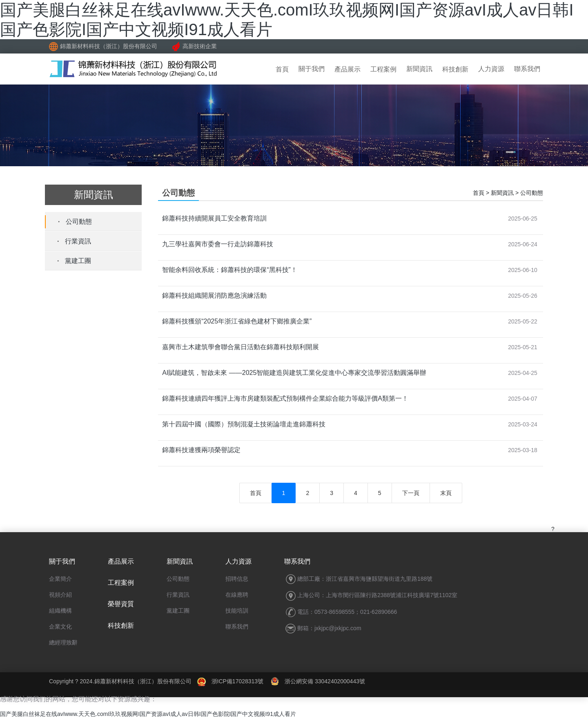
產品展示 (347, 69)
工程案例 (383, 69)
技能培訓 (237, 611)
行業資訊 (78, 241)
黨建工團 (78, 261)
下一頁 (411, 493)
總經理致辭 (63, 642)
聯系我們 (527, 69)
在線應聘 (237, 595)
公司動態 (79, 222)
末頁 (446, 493)
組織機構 (60, 611)
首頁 (282, 69)
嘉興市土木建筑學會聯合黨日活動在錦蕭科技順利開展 (241, 347)
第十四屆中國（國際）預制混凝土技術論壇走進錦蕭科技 (244, 424)
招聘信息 (237, 579)
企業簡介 (60, 579)
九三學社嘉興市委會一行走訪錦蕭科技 (218, 244)
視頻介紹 (60, 595)
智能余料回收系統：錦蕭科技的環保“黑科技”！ (230, 270)
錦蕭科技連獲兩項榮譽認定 (201, 450)
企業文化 (60, 627)
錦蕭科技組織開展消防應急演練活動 (214, 295)
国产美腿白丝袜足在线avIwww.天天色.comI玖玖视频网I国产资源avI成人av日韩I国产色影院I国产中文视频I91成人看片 (148, 714)
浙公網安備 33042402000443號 (318, 681)
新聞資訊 (419, 69)
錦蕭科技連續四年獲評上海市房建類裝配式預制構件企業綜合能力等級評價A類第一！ (285, 398)
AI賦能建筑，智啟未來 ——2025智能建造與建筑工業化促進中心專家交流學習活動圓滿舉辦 (294, 373)
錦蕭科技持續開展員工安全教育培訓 (214, 218)
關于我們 (312, 69)
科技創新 (455, 69)
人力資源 (491, 69)
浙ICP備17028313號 (238, 681)
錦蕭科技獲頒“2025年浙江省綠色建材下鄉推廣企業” (237, 321)
